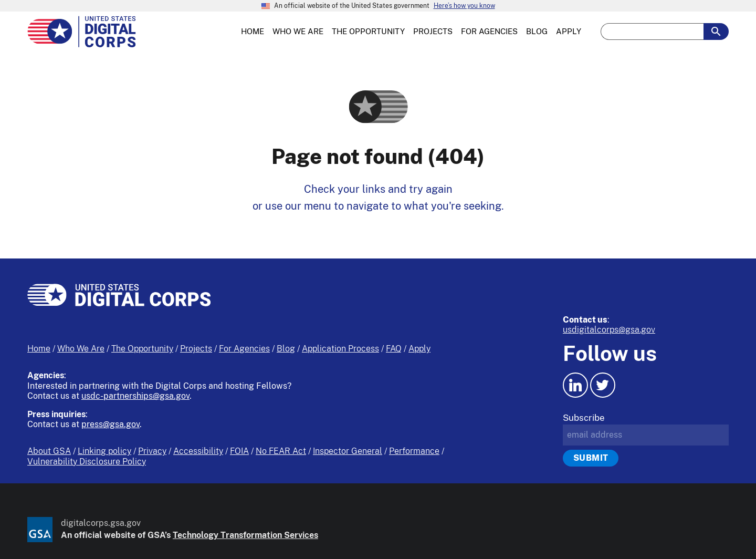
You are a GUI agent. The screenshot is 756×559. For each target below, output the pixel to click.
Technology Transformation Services (245, 535)
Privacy (152, 451)
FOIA (239, 451)
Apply (419, 349)
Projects (196, 349)
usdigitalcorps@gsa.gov (609, 330)
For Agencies (244, 349)
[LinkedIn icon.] (575, 385)
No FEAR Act (281, 451)
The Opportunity (142, 349)
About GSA (49, 451)
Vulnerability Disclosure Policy (87, 462)
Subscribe (584, 418)
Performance (414, 451)
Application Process (340, 349)
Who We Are (81, 349)
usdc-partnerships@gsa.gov (135, 396)
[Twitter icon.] (603, 385)
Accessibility (198, 451)
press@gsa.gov (111, 424)
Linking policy (104, 451)
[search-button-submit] (716, 32)
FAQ (394, 349)
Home (39, 349)
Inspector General (348, 451)
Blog (286, 349)
